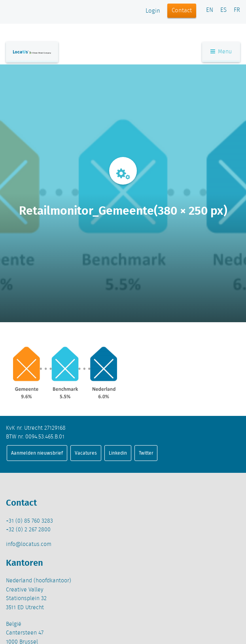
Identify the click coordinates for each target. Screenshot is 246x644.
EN (210, 10)
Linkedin (118, 453)
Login (153, 11)
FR (237, 10)
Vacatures (86, 453)
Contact (182, 11)
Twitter (146, 453)
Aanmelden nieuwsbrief (37, 453)
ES (223, 10)
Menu (221, 52)
